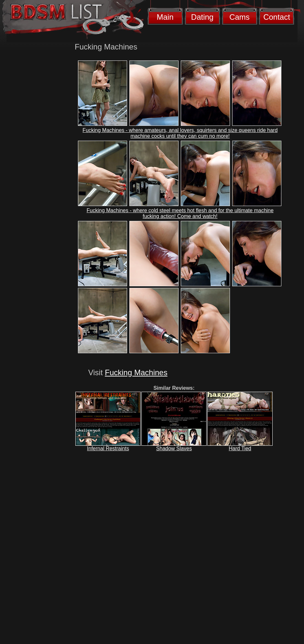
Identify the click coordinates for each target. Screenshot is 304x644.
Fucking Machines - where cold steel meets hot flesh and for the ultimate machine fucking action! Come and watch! (180, 213)
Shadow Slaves (174, 448)
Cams (239, 17)
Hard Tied (240, 448)
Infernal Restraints (108, 448)
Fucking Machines (136, 372)
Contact (277, 17)
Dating (202, 17)
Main (165, 17)
